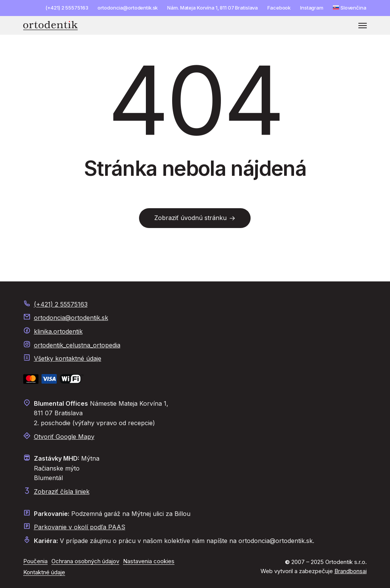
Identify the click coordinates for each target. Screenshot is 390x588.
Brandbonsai (351, 571)
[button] (363, 26)
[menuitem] (350, 8)
